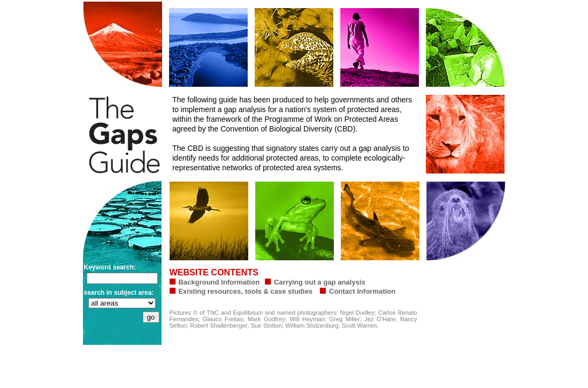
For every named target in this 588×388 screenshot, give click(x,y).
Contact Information (361, 291)
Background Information (219, 282)
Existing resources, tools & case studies (245, 291)
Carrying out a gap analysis (320, 282)
